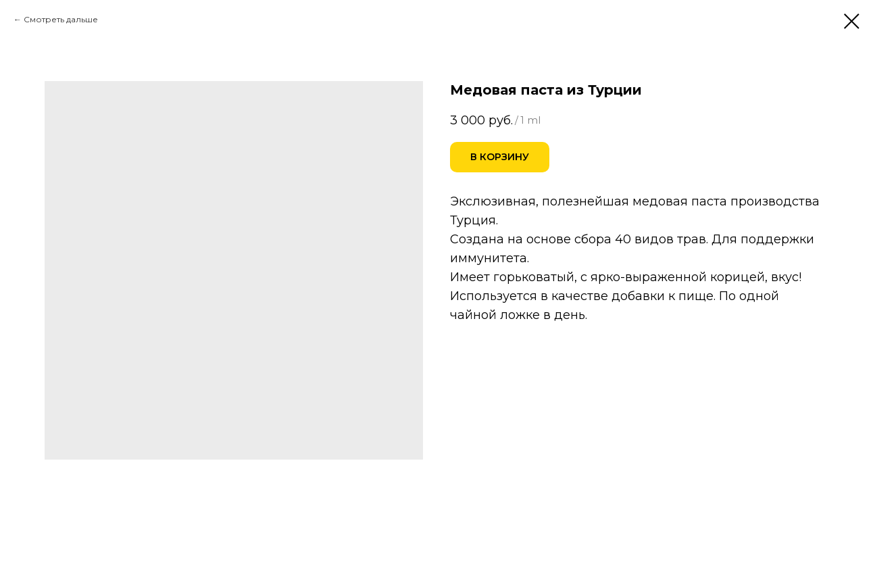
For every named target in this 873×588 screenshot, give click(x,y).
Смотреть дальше (61, 19)
